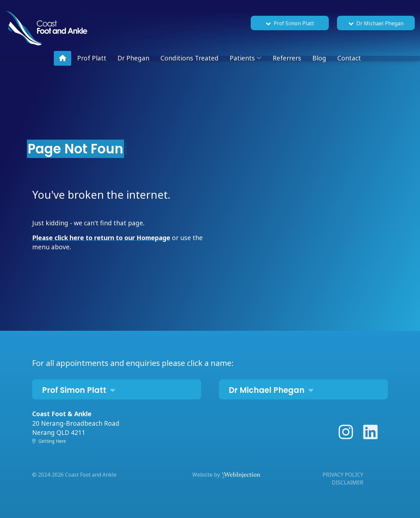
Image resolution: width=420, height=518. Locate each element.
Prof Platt (92, 58)
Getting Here (52, 441)
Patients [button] (246, 58)
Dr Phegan (133, 58)
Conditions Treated (189, 58)
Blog (319, 58)
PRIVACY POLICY (343, 475)
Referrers (287, 58)
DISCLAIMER (347, 483)
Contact (349, 58)
